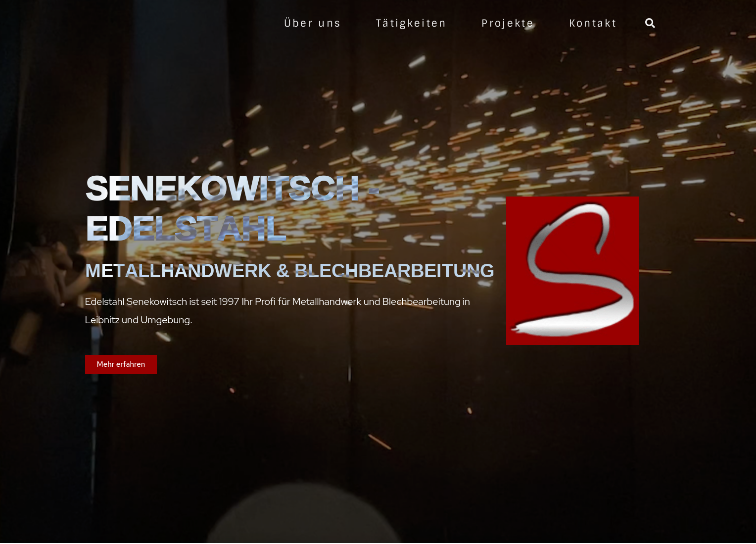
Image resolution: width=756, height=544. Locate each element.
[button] (121, 365)
